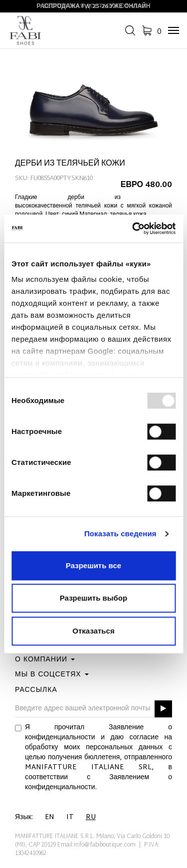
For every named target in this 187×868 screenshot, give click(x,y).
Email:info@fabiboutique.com (96, 845)
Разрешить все (93, 565)
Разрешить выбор (93, 598)
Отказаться (93, 631)
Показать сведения (120, 534)
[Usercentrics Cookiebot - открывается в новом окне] (133, 228)
